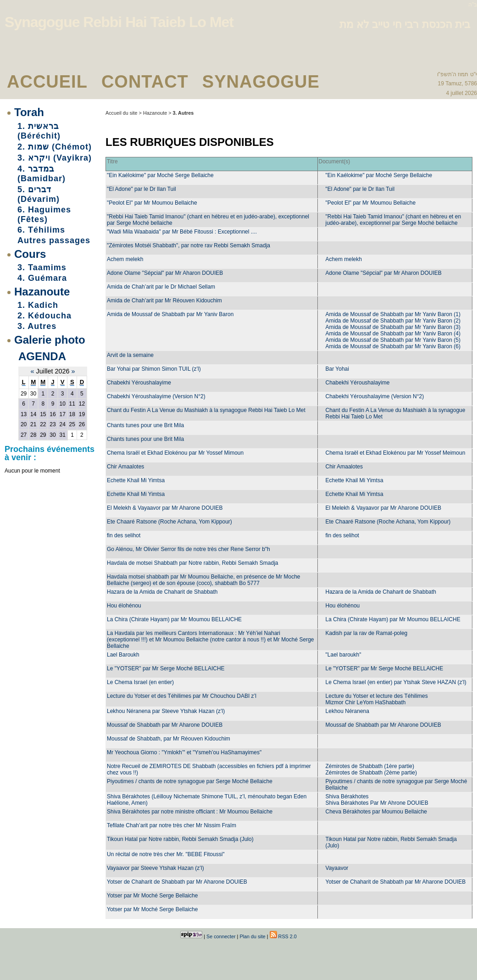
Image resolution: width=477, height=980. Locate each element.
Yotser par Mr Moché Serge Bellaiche (152, 896)
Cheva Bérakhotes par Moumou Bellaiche (376, 812)
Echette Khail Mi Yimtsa (136, 480)
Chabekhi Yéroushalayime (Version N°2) (156, 396)
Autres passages (54, 240)
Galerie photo (50, 340)
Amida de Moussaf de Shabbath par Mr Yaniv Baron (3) (393, 327)
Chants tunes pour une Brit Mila (145, 425)
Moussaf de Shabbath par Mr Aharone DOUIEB (165, 725)
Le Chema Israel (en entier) (140, 682)
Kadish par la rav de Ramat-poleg (367, 633)
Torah (29, 112)
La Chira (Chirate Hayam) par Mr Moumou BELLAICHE (174, 619)
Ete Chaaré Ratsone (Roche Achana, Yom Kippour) (169, 522)
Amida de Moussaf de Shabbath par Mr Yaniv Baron (170, 314)
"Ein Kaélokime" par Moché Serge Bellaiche (160, 175)
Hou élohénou (124, 606)
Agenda (42, 356)
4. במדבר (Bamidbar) (42, 174)
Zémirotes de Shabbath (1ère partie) (370, 766)
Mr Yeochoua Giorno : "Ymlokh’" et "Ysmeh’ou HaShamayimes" (184, 752)
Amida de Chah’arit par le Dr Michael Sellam (161, 287)
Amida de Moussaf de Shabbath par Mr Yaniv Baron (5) (393, 340)
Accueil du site (122, 113)
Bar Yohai (337, 369)
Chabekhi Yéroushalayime (139, 383)
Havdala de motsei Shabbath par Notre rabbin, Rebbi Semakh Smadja (193, 563)
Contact (145, 82)
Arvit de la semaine (130, 355)
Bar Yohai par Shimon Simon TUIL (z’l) (154, 369)
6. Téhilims (41, 230)
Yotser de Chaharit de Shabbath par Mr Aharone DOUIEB (177, 882)
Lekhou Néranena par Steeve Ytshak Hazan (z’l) (166, 711)
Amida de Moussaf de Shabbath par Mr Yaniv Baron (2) (393, 321)
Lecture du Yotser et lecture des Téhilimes (377, 696)
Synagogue (261, 82)
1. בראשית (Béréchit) (39, 131)
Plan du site (252, 936)
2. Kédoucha (44, 316)
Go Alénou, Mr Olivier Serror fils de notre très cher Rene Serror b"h (189, 549)
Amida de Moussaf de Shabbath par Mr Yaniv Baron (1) (393, 314)
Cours (30, 254)
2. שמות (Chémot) (55, 147)
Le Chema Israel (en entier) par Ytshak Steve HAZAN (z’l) (396, 682)
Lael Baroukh (123, 655)
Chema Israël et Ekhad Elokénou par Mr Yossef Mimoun (175, 453)
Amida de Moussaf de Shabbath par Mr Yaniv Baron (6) (393, 346)
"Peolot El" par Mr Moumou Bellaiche (152, 203)
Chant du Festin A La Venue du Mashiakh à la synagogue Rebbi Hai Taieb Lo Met (206, 410)
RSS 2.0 (283, 936)
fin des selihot (124, 535)
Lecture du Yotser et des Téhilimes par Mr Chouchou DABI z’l (182, 696)
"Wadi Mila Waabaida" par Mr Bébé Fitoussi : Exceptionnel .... (182, 232)
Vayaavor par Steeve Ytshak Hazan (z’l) (155, 868)
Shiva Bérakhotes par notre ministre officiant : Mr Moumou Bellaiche (190, 812)
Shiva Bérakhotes (347, 796)
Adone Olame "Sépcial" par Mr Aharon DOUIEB (165, 273)
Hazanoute (42, 292)
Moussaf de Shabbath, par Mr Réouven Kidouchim (169, 739)
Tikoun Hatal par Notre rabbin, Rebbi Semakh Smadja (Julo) (180, 839)
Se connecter (221, 936)
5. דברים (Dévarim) (39, 194)
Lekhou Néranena (347, 711)
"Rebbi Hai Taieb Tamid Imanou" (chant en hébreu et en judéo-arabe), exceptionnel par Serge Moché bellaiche (394, 220)
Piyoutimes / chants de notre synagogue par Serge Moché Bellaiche (190, 781)
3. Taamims (42, 267)
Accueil (47, 82)
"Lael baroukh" (344, 655)
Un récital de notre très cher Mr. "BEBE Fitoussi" (166, 854)
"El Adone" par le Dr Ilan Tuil (141, 189)
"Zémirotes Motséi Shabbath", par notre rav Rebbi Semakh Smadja (189, 245)
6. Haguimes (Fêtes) (44, 214)
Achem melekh (125, 259)
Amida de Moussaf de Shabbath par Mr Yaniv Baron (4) (393, 334)
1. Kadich (38, 305)
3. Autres (37, 326)
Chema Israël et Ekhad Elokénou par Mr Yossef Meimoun (396, 453)
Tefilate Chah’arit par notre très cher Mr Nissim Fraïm (172, 825)
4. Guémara (42, 278)
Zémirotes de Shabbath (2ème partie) (371, 773)
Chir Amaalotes (125, 467)
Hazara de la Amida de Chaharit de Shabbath (162, 592)
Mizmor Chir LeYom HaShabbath (366, 702)
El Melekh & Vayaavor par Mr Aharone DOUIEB (165, 508)
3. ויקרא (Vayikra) (55, 158)
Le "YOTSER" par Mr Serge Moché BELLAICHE (166, 668)
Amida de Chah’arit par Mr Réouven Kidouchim (164, 301)
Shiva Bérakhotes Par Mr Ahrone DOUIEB (377, 803)
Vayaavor (337, 868)
